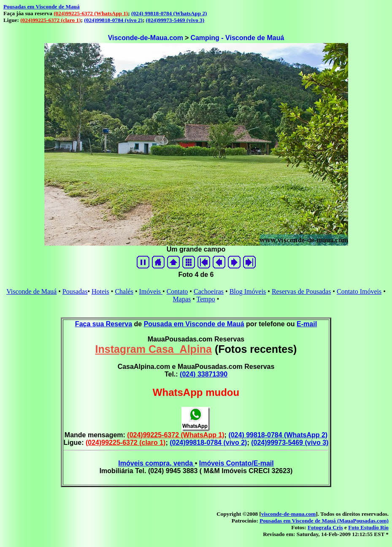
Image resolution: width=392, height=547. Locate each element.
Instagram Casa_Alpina (154, 349)
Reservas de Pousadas (301, 291)
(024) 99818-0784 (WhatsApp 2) (169, 13)
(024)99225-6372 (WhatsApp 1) (91, 13)
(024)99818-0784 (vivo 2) (113, 20)
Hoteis (100, 291)
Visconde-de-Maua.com (146, 38)
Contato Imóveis (359, 291)
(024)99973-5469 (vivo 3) (175, 20)
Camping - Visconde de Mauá (237, 38)
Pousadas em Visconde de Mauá (42, 7)
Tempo (206, 299)
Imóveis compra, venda (156, 463)
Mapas (182, 299)
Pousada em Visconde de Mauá (194, 324)
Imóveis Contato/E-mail (237, 463)
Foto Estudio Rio (368, 527)
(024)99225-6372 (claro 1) (50, 20)
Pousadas (75, 291)
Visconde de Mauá (31, 291)
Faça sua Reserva (104, 324)
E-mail (307, 324)
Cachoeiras (209, 291)
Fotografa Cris (325, 527)
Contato (177, 291)
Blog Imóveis (248, 291)
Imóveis (151, 291)
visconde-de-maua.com (288, 514)
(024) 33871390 (204, 374)
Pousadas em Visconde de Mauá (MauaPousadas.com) (324, 521)
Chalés (124, 291)
